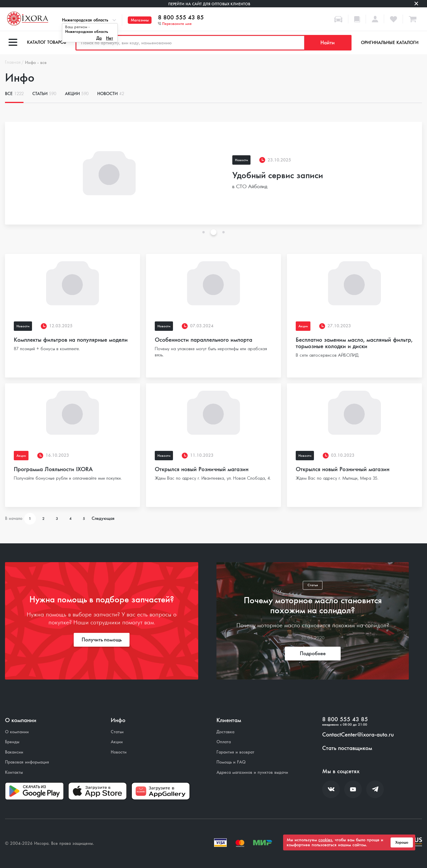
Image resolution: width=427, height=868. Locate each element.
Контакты (14, 772)
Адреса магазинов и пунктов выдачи (252, 772)
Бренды (12, 742)
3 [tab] (223, 232)
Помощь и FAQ (231, 762)
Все (14, 94)
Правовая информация (27, 762)
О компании (17, 732)
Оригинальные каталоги (390, 43)
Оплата (224, 742)
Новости (111, 94)
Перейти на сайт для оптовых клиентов (209, 4)
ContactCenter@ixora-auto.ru (358, 735)
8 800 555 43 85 (181, 18)
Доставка (225, 732)
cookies (325, 840)
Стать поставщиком (347, 748)
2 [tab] (213, 232)
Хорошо (402, 842)
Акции (77, 94)
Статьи (44, 94)
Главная (13, 63)
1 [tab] (204, 232)
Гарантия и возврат (235, 752)
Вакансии (14, 752)
